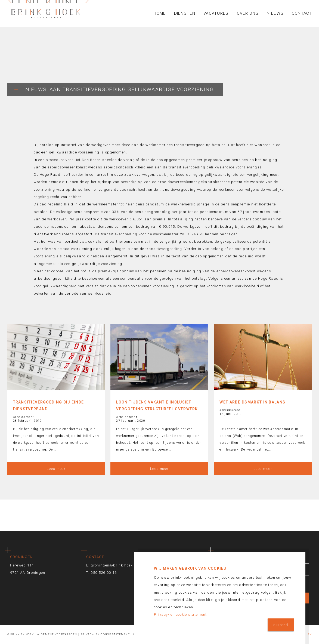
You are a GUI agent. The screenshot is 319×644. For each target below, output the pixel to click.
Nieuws (275, 13)
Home (159, 13)
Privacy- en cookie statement (105, 634)
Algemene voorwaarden (57, 634)
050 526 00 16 (104, 573)
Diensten (185, 13)
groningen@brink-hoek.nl (114, 565)
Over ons (248, 13)
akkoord (281, 625)
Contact (302, 13)
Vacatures (216, 13)
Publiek (305, 634)
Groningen (21, 557)
